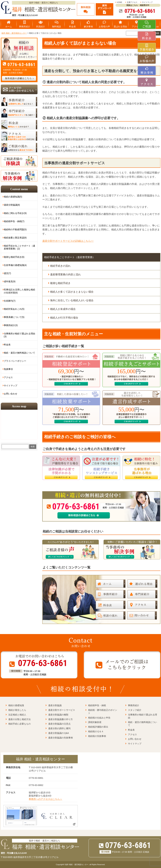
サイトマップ (147, 2)
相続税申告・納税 (97, 705)
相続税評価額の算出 (98, 727)
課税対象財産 (95, 722)
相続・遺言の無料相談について (19, 353)
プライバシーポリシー (15, 361)
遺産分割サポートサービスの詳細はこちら (68, 241)
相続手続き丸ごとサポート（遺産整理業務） (70, 257)
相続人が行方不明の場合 (64, 318)
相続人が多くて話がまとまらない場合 (72, 292)
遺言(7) (7, 273)
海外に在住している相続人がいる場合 (72, 300)
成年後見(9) (10, 281)
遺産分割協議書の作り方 (60, 719)
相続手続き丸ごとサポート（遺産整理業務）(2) (19, 247)
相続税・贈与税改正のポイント (103, 712)
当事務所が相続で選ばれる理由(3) (19, 335)
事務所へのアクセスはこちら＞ (45, 799)
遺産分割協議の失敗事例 (60, 738)
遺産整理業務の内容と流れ (65, 274)
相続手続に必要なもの (19, 724)
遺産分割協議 (55, 705)
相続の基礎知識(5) (13, 197)
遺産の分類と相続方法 (19, 719)
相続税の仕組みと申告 (99, 718)
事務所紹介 (134, 705)
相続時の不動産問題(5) (15, 229)
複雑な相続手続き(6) (14, 257)
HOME (120, 2)
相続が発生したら (17, 710)
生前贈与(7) (10, 301)
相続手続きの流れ (60, 266)
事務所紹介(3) (11, 325)
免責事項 (8, 369)
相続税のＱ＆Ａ (96, 731)
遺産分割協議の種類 (58, 715)
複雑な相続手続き (60, 283)
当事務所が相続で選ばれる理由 (142, 716)
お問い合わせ (11, 394)
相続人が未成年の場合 (63, 309)
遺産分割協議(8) (12, 205)
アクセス (8, 377)
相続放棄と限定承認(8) (15, 238)
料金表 (7, 345)
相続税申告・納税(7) (14, 221)
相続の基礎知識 (16, 705)
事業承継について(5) (14, 317)
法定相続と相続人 (17, 715)
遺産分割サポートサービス (62, 710)
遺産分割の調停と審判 (59, 728)
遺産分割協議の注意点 (59, 724)
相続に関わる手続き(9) (15, 213)
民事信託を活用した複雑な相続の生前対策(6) (19, 291)
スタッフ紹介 (135, 710)
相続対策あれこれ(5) (14, 309)
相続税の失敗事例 (97, 736)
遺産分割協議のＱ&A (59, 733)
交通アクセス (132, 2)
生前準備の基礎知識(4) (15, 265)
